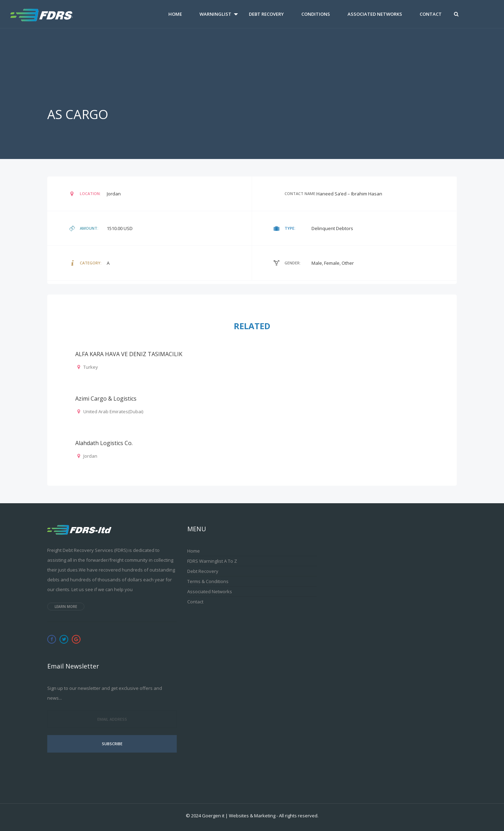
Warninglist (215, 14)
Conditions (316, 14)
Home (175, 14)
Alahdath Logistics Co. (104, 443)
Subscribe (112, 744)
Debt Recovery (266, 14)
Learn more (66, 607)
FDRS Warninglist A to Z (212, 561)
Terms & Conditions (208, 581)
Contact (431, 14)
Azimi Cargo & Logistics (106, 399)
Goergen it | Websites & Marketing (239, 816)
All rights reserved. (299, 816)
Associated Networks (375, 14)
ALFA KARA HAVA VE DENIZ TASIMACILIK (129, 354)
